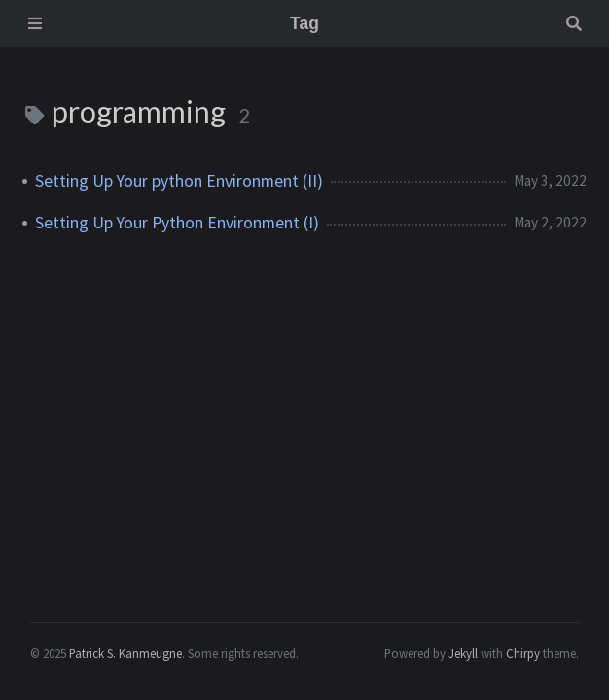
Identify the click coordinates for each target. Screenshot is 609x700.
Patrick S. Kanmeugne (125, 653)
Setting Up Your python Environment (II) (179, 181)
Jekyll (463, 653)
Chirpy (523, 653)
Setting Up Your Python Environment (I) (177, 223)
